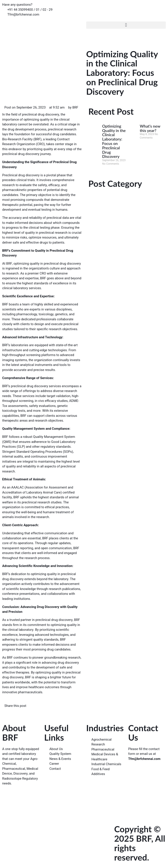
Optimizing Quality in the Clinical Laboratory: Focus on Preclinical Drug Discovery (114, 141)
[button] (126, 25)
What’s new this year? (150, 128)
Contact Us (143, 733)
